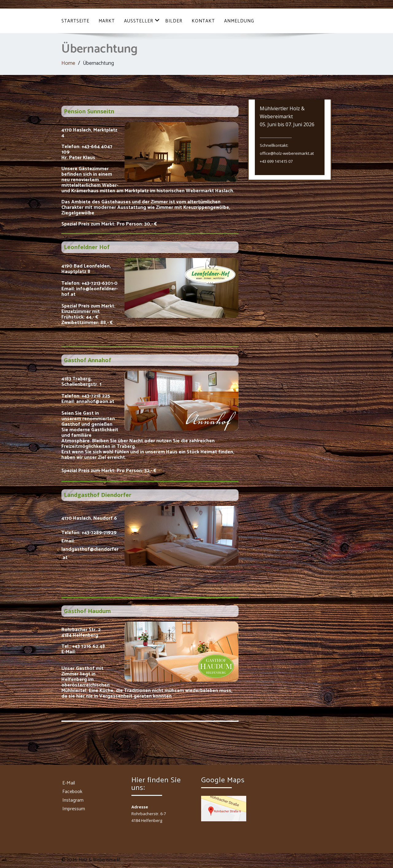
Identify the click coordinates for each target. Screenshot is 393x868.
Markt (107, 21)
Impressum (74, 809)
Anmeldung (239, 21)
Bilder (174, 21)
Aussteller (142, 21)
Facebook (72, 792)
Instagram (73, 800)
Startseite (75, 21)
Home (68, 63)
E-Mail (69, 783)
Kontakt (203, 21)
